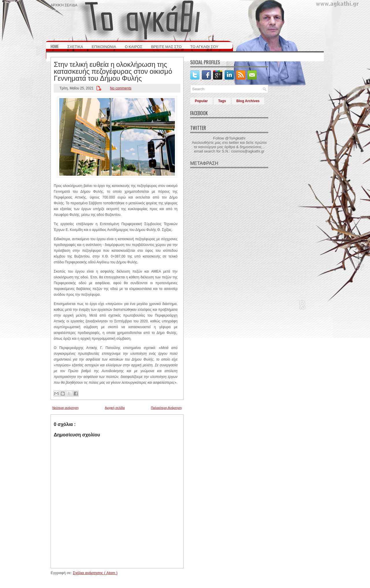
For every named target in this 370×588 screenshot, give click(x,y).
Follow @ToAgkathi (229, 138)
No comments (121, 88)
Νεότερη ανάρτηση (65, 408)
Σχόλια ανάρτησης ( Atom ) (95, 573)
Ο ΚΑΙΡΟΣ (134, 46)
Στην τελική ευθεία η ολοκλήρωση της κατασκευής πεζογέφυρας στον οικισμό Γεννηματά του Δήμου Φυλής (113, 71)
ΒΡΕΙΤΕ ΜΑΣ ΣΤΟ (166, 46)
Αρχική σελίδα (64, 5)
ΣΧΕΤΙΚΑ (75, 46)
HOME (55, 46)
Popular (201, 101)
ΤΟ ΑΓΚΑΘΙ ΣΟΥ (204, 46)
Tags (222, 101)
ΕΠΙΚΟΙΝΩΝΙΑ (104, 46)
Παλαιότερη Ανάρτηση (166, 408)
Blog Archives (248, 101)
